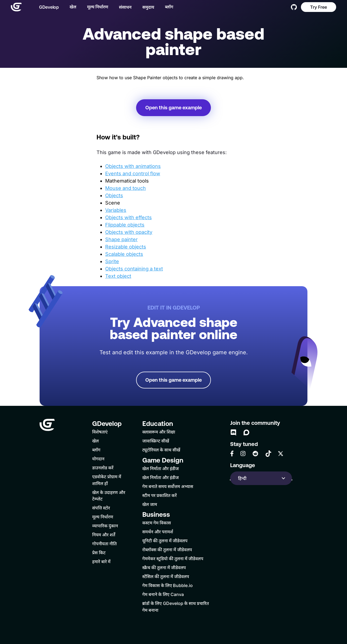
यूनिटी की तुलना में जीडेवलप (165, 541)
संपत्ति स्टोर (101, 508)
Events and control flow (133, 173)
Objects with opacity (129, 232)
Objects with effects (128, 217)
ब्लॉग (169, 7)
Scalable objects (124, 254)
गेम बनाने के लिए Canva (163, 594)
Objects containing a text (134, 269)
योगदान (98, 459)
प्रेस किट (99, 553)
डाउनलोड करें (103, 468)
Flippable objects (125, 225)
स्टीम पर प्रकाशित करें (160, 495)
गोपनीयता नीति (105, 544)
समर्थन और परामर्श (158, 532)
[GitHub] (294, 7)
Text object (118, 276)
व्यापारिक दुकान (105, 526)
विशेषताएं (100, 432)
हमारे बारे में (101, 562)
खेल (73, 7)
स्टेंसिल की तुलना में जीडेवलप (166, 576)
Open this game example (173, 108)
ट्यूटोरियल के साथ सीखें (161, 450)
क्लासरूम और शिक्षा (159, 432)
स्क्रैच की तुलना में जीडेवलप (164, 568)
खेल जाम (150, 504)
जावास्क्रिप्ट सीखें (156, 441)
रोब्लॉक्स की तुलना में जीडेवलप (167, 550)
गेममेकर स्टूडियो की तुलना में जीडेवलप (173, 559)
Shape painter (121, 239)
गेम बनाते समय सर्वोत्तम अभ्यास (168, 486)
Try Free (319, 7)
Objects (114, 195)
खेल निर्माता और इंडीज (161, 468)
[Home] (16, 7)
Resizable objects (126, 247)
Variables (116, 210)
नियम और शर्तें (104, 535)
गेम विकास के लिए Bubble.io (168, 585)
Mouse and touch (126, 188)
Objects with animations (133, 166)
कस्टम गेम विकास (157, 523)
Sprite (112, 261)
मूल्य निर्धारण (98, 7)
